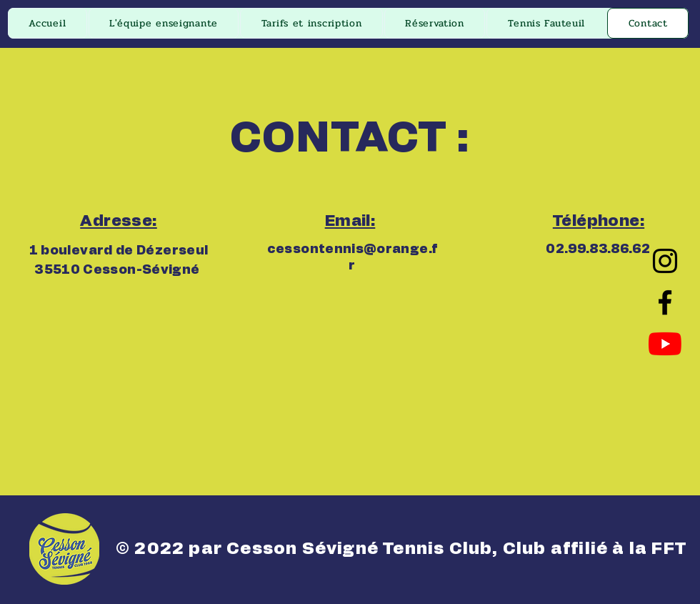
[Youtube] (665, 344)
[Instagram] (665, 261)
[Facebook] (665, 302)
